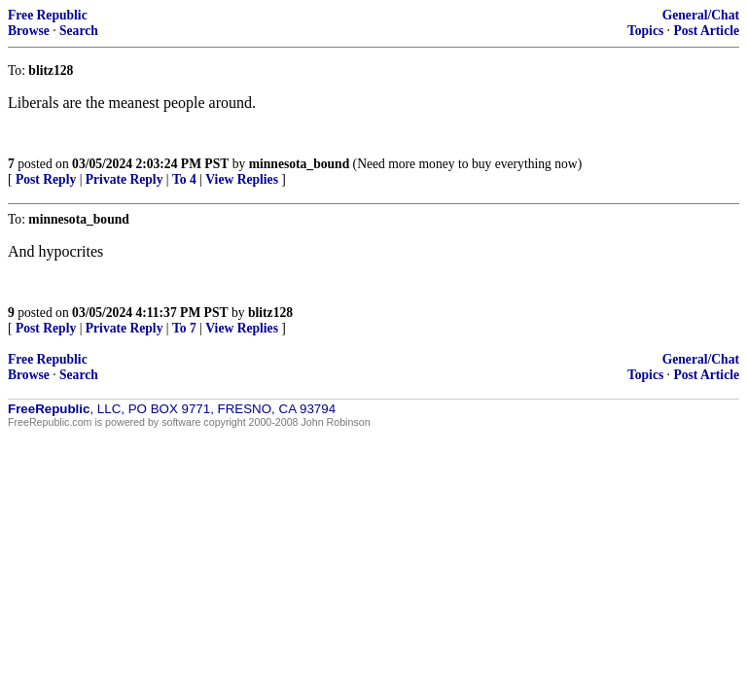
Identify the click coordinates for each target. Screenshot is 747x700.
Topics (645, 31)
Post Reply (46, 179)
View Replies (242, 179)
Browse (29, 31)
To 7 (184, 328)
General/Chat (701, 15)
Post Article (706, 31)
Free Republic (48, 15)
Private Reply (124, 179)
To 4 (184, 179)
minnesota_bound (300, 164)
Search (79, 31)
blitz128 (270, 313)
